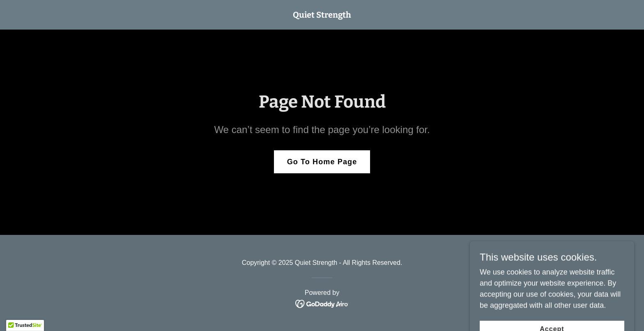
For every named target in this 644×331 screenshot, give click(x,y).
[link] (322, 15)
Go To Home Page (322, 162)
